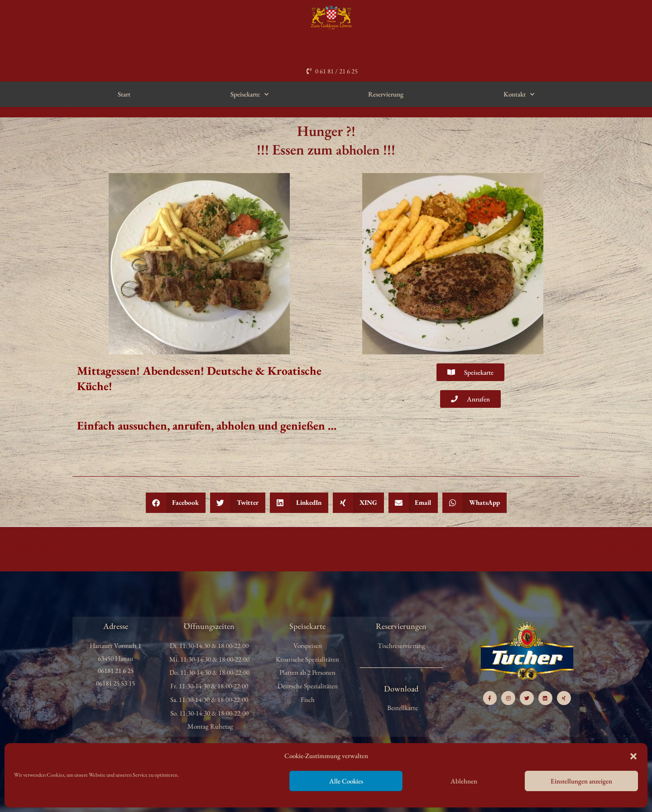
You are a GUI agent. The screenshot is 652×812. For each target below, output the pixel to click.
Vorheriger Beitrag (29, 549)
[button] (633, 756)
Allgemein (27, 112)
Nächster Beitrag (625, 549)
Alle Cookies (346, 781)
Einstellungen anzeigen (581, 781)
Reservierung (386, 94)
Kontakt (519, 94)
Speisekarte (249, 94)
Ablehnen (464, 781)
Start (124, 94)
